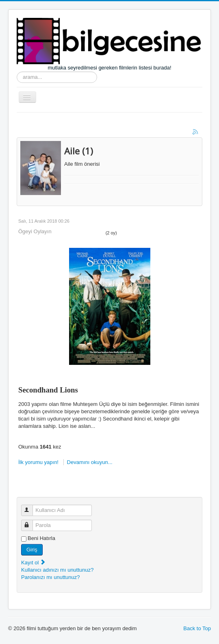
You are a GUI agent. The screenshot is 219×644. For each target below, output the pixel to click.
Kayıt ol (34, 563)
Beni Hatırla (41, 538)
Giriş (32, 550)
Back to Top (197, 628)
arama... (17, 72)
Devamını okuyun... (90, 462)
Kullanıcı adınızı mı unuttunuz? (57, 570)
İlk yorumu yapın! (39, 462)
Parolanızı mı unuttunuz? (51, 577)
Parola (31, 522)
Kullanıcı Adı (31, 507)
